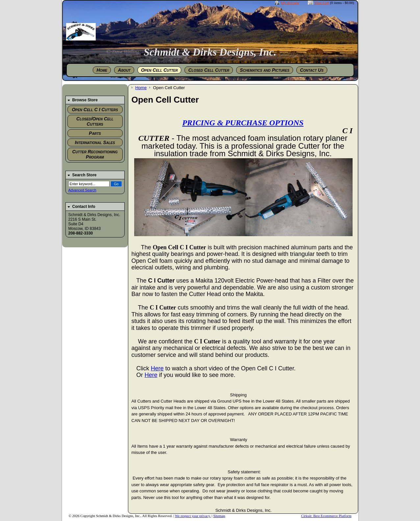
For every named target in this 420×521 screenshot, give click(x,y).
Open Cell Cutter (160, 70)
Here (157, 368)
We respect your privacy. (193, 516)
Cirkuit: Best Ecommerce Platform (326, 516)
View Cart (322, 3)
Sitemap (219, 516)
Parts (95, 133)
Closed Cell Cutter (209, 70)
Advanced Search (82, 190)
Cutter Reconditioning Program (95, 154)
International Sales (95, 142)
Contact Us (312, 70)
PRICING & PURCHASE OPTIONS (243, 123)
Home (102, 70)
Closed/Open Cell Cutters (95, 121)
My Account (290, 3)
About (124, 70)
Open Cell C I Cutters (95, 110)
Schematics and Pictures (265, 70)
